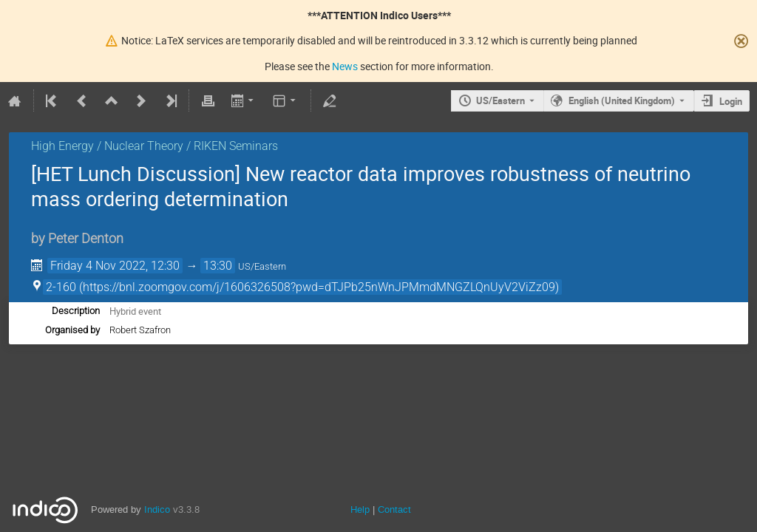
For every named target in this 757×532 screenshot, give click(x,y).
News (345, 66)
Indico (157, 509)
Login (731, 101)
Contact (394, 509)
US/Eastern (500, 100)
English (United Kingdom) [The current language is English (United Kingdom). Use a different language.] (622, 100)
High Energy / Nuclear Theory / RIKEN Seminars (155, 146)
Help (360, 509)
